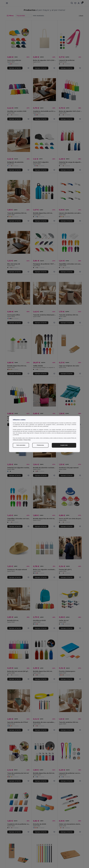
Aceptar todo (64, 445)
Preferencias (40, 445)
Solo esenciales (21, 445)
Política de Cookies (18, 440)
